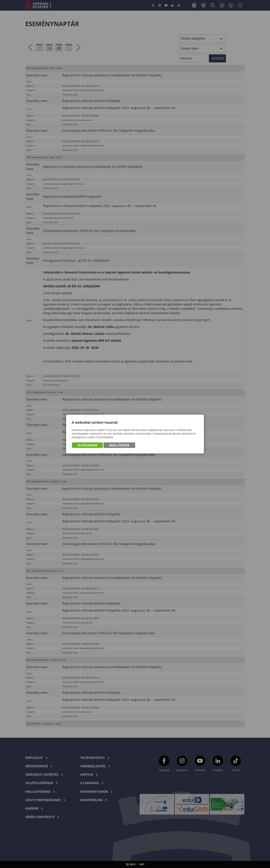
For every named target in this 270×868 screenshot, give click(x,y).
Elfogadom (87, 445)
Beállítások (119, 445)
